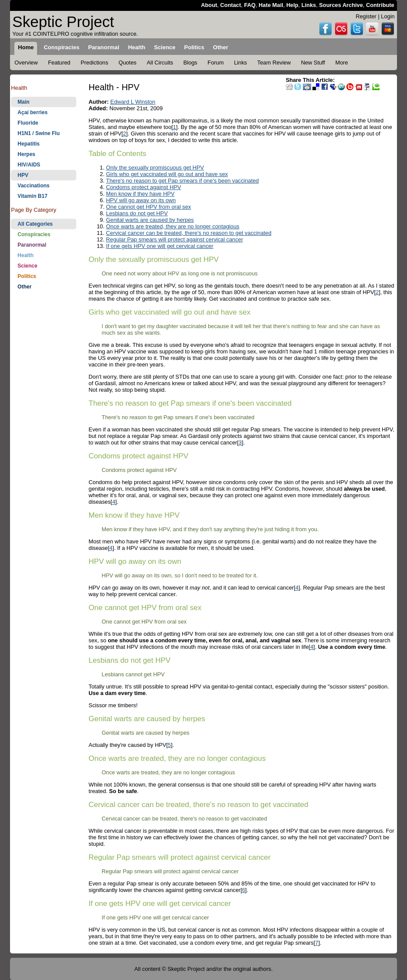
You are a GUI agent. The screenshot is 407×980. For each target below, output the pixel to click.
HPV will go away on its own (141, 200)
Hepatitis (29, 144)
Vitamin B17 (32, 196)
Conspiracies (34, 234)
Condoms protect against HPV (143, 187)
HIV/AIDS (29, 165)
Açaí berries (32, 112)
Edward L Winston (133, 102)
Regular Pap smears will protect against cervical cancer (174, 239)
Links (309, 5)
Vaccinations (33, 186)
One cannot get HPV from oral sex (148, 207)
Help (292, 5)
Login (388, 16)
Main (23, 102)
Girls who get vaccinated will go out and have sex (167, 174)
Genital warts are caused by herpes (150, 220)
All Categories (35, 224)
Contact (231, 5)
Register (366, 16)
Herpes (26, 154)
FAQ (250, 5)
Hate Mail (271, 5)
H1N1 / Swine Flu (39, 133)
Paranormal (32, 245)
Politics (27, 276)
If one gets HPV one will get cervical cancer (159, 246)
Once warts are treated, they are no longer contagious (173, 226)
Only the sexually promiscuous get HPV (155, 168)
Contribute (380, 5)
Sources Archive (341, 5)
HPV (23, 175)
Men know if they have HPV (140, 194)
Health (25, 255)
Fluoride (28, 123)
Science (27, 266)
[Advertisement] (44, 431)
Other (24, 287)
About (209, 5)
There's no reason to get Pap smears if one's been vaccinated (182, 181)
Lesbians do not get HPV (137, 213)
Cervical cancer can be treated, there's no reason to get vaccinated (188, 233)
